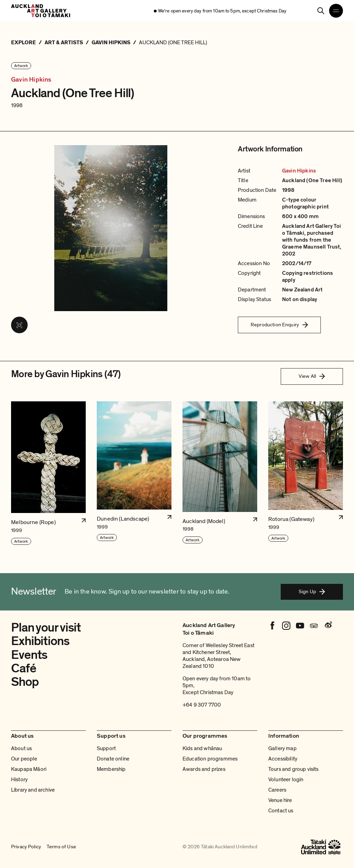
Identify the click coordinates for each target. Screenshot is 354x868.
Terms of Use (61, 847)
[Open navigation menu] (336, 11)
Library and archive (33, 790)
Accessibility (283, 759)
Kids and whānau (202, 748)
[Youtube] (300, 626)
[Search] (321, 11)
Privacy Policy (26, 847)
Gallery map (282, 748)
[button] (48, 473)
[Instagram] (286, 626)
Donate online (113, 759)
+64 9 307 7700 (202, 705)
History (19, 780)
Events (29, 655)
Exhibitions (40, 641)
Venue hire (280, 800)
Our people (24, 759)
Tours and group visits (294, 769)
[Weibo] (328, 626)
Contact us (281, 811)
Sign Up (312, 591)
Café (24, 668)
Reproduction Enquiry (279, 325)
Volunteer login (286, 780)
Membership (111, 769)
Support (106, 748)
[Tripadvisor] (314, 626)
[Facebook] (272, 626)
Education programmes (210, 759)
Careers (277, 790)
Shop (25, 682)
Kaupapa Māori (29, 769)
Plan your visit (46, 628)
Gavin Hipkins (31, 80)
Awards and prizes (204, 769)
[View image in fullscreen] (19, 325)
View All (312, 376)
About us (21, 748)
